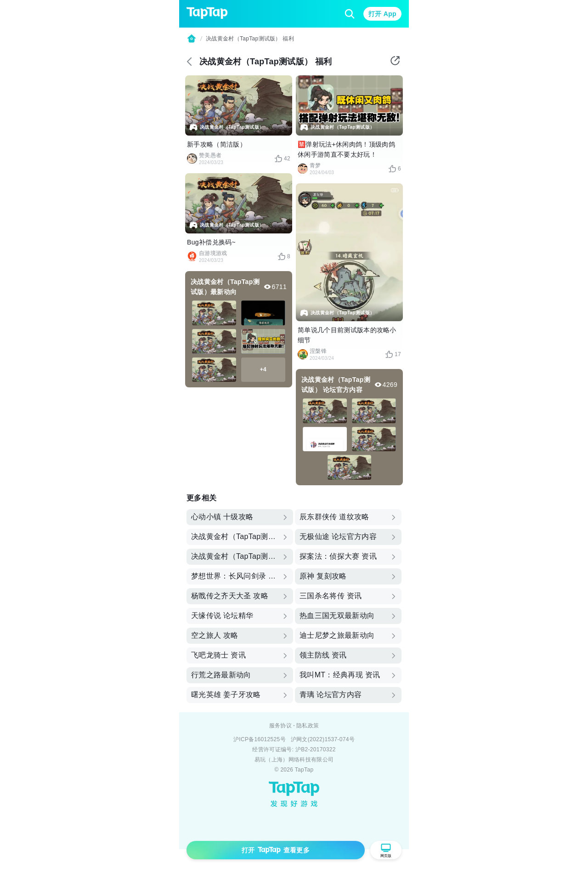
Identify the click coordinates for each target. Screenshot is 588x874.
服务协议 (280, 726)
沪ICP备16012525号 (260, 739)
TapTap (304, 770)
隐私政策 (308, 726)
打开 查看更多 (276, 850)
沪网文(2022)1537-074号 (323, 739)
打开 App (382, 14)
